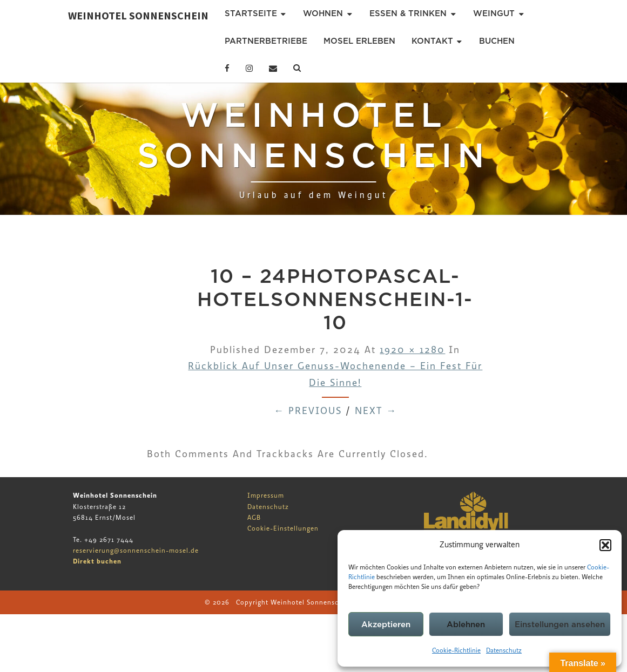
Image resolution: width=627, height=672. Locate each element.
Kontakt (432, 41)
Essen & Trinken (408, 13)
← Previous (308, 411)
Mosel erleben (359, 41)
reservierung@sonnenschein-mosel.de (136, 551)
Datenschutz (504, 650)
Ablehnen (466, 625)
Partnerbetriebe (266, 41)
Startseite (251, 13)
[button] (605, 545)
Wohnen (323, 13)
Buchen (497, 41)
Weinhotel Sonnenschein (138, 15)
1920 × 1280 (412, 350)
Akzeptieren (386, 625)
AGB (254, 518)
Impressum (266, 495)
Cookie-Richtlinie (456, 650)
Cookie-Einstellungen (283, 528)
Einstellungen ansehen (560, 625)
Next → (376, 411)
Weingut (494, 13)
